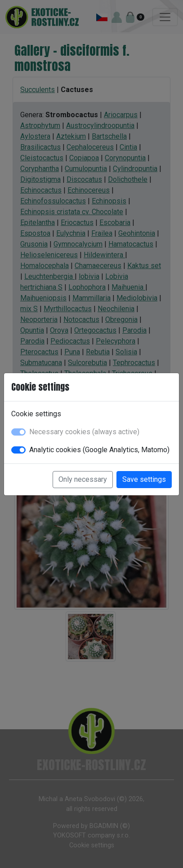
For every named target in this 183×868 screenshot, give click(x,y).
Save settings (144, 479)
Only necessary (83, 479)
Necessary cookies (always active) (84, 432)
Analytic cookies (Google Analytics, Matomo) (99, 450)
